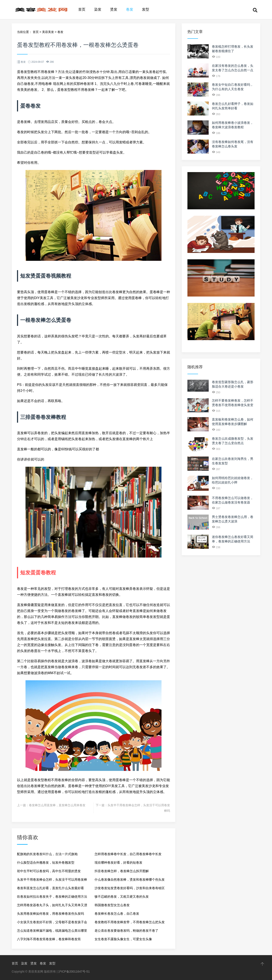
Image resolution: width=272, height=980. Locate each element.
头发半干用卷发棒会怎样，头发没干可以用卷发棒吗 (52, 881)
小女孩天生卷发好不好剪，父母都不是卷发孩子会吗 (52, 923)
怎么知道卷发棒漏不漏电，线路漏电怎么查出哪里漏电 (52, 932)
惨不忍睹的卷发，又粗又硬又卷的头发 (122, 897)
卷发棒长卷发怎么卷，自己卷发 (117, 914)
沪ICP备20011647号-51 (74, 971)
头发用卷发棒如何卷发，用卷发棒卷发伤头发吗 (50, 914)
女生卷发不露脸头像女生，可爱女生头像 (123, 939)
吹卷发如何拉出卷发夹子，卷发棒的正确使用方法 (52, 897)
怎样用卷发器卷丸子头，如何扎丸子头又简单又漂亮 (52, 906)
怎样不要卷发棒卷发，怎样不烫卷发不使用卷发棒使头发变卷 (233, 405)
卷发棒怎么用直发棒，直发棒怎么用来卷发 (57, 805)
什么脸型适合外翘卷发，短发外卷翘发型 (46, 862)
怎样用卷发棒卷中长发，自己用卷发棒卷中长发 (128, 854)
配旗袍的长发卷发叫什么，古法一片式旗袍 (47, 854)
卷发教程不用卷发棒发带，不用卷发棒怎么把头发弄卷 (130, 923)
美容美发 (48, 32)
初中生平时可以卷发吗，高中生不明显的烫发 (49, 871)
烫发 (114, 9)
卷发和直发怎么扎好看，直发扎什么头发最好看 (50, 888)
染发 (98, 9)
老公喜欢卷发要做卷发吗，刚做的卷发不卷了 (126, 931)
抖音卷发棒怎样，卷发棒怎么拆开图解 (122, 871)
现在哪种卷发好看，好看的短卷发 (118, 862)
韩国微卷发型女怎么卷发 (112, 905)
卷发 (130, 9)
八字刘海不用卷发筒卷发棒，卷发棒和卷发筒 (49, 939)
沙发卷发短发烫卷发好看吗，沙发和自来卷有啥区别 (130, 889)
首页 (82, 9)
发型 (146, 9)
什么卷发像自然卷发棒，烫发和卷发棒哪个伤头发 (130, 879)
